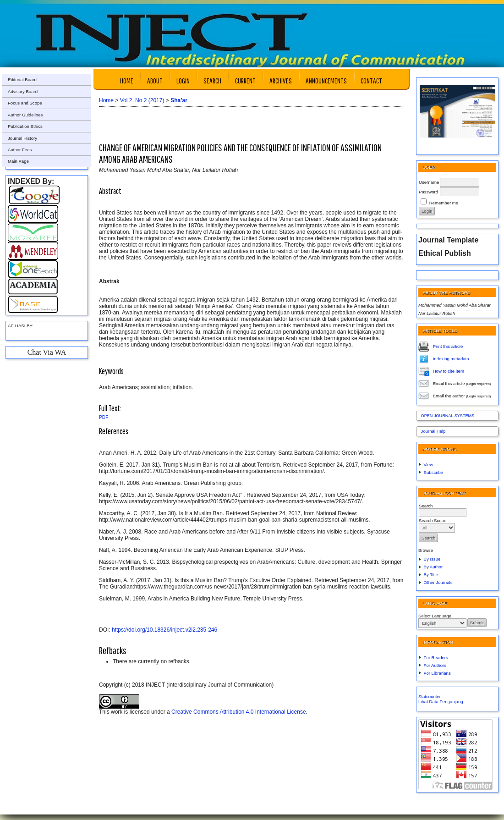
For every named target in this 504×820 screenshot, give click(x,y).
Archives (281, 80)
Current (245, 80)
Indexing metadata (451, 358)
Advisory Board (23, 91)
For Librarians (437, 673)
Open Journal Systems (448, 416)
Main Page (18, 161)
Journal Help (433, 431)
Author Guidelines (25, 115)
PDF (104, 417)
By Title (431, 575)
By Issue (432, 559)
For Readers (436, 658)
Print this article (448, 346)
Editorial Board (22, 80)
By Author (433, 567)
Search (212, 80)
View (429, 465)
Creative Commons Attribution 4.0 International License (239, 712)
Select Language (435, 616)
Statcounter (430, 696)
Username (429, 182)
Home (127, 80)
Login (183, 80)
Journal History (22, 138)
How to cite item (449, 371)
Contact (371, 80)
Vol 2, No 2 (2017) (142, 100)
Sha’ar (179, 100)
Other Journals (438, 582)
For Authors (435, 665)
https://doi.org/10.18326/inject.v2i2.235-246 (164, 630)
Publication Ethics (25, 126)
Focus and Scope (25, 103)
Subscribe (434, 472)
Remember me (444, 203)
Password (428, 192)
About (155, 80)
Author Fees (20, 150)
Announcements (326, 80)
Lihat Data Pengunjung (441, 702)
